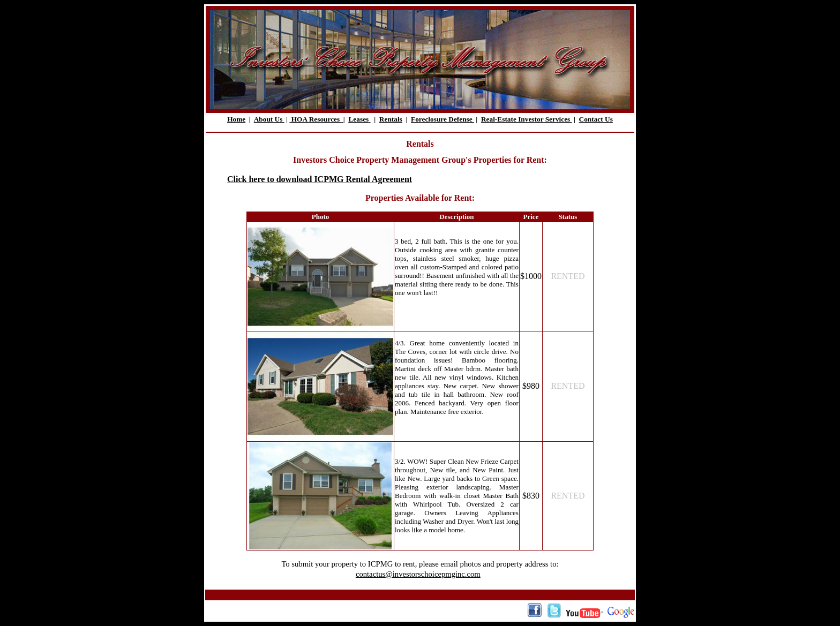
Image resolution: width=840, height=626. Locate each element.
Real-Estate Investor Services (527, 119)
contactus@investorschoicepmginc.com (418, 574)
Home (236, 119)
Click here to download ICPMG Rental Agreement (320, 179)
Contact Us (596, 119)
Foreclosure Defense (442, 119)
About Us (269, 119)
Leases (358, 119)
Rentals (391, 119)
